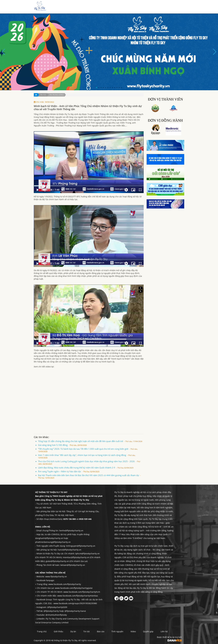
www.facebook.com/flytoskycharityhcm (82, 592)
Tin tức (128, 7)
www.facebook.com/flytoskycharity (65, 584)
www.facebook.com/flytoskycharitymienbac (78, 596)
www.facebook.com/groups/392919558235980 (75, 603)
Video (136, 631)
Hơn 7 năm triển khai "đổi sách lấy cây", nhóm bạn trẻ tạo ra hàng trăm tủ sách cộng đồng (87, 456)
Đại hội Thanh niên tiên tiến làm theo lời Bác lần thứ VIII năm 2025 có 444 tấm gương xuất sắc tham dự (89, 476)
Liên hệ (176, 7)
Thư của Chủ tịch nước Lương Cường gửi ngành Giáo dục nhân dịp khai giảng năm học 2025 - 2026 (89, 463)
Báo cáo (138, 7)
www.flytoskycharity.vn (56, 577)
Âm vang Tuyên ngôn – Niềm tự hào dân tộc (69, 471)
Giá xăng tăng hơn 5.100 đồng (62, 445)
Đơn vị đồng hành (165, 120)
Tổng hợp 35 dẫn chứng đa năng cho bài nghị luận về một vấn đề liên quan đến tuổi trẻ (90, 441)
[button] (97, 88)
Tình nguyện (151, 7)
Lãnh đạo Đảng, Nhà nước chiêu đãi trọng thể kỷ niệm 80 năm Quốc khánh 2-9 (86, 468)
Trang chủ (95, 7)
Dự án (118, 7)
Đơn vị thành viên (165, 99)
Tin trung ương (56, 95)
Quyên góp (165, 7)
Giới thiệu (108, 7)
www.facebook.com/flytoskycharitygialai (74, 588)
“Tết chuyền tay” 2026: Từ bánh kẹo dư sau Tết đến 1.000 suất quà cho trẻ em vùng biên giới (88, 450)
